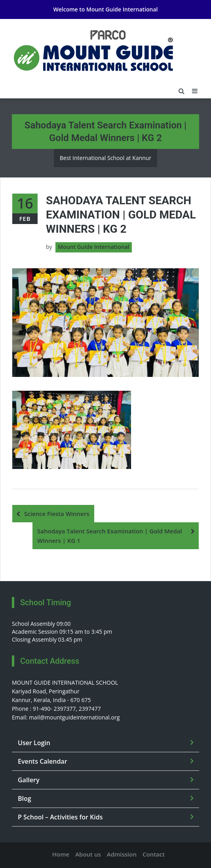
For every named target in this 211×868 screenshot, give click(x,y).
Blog (25, 798)
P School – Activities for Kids (60, 817)
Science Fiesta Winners (57, 514)
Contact (154, 854)
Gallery (29, 780)
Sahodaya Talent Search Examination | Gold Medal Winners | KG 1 (110, 536)
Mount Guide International (122, 9)
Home (61, 854)
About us (88, 854)
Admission (122, 854)
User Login (34, 743)
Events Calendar (43, 761)
